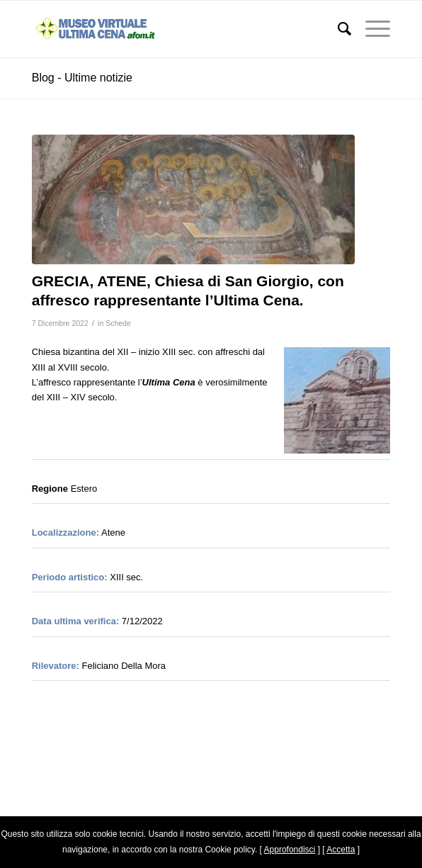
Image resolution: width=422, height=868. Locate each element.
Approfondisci (290, 850)
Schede (118, 323)
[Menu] (371, 29)
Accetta (341, 850)
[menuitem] (337, 29)
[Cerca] (337, 29)
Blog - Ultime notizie (82, 78)
